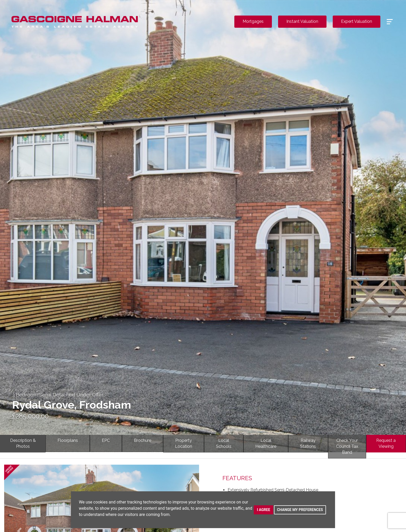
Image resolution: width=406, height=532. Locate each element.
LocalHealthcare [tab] (266, 443)
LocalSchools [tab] (224, 443)
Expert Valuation (357, 21)
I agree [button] (263, 510)
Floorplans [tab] (68, 440)
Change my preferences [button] (300, 510)
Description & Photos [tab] (23, 443)
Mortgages (253, 21)
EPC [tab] (106, 440)
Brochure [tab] (143, 440)
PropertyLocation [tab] (184, 443)
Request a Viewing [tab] (386, 443)
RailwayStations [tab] (308, 443)
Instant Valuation (302, 21)
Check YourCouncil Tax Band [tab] (347, 446)
